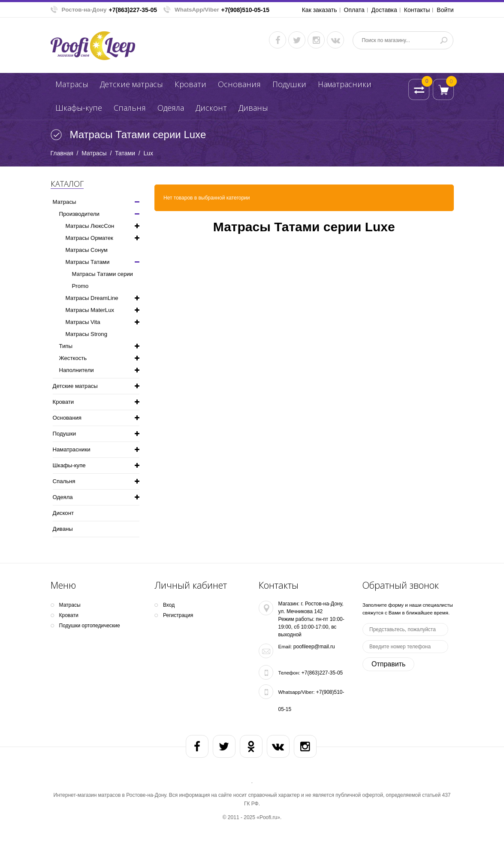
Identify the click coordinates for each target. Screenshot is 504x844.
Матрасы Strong (86, 334)
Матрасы (72, 84)
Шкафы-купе (79, 108)
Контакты (417, 10)
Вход (169, 605)
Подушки (289, 84)
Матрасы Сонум (87, 250)
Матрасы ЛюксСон (90, 226)
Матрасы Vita (83, 322)
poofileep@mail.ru (314, 647)
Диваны (253, 108)
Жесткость (73, 358)
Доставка (384, 10)
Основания (239, 84)
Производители (79, 214)
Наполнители (77, 370)
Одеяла (171, 108)
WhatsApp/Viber (197, 10)
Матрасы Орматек (89, 238)
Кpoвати (190, 84)
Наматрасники (345, 84)
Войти (445, 10)
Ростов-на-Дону (84, 10)
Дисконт (211, 108)
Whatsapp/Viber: (297, 692)
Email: (285, 647)
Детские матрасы (131, 84)
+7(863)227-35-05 (133, 10)
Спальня (130, 108)
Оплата (354, 10)
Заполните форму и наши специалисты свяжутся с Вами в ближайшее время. (408, 609)
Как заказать (320, 10)
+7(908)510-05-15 (245, 10)
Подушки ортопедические (90, 626)
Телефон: (289, 673)
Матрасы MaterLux (90, 310)
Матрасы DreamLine (92, 298)
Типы (66, 346)
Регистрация (178, 615)
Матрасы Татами (88, 262)
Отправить (388, 664)
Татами (125, 153)
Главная (62, 153)
